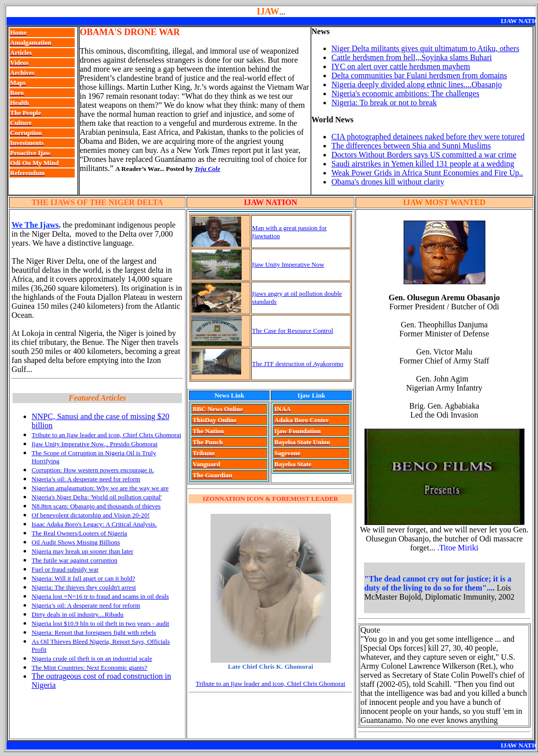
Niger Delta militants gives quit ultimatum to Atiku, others (425, 48)
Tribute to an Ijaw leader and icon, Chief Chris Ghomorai (106, 435)
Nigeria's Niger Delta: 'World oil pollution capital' (97, 497)
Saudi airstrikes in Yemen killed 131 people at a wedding (423, 164)
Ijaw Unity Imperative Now (288, 264)
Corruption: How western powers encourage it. (93, 470)
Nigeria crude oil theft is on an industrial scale (92, 658)
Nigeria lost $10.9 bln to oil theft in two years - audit (100, 623)
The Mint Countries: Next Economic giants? (89, 668)
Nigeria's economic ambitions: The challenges (405, 93)
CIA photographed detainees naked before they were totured (428, 137)
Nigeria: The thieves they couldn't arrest (84, 587)
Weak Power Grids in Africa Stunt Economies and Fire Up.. (427, 173)
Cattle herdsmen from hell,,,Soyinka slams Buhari (412, 57)
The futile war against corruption (74, 560)
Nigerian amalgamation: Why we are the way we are (100, 488)
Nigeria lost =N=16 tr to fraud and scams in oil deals (100, 596)
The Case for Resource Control (293, 331)
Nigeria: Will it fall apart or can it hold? (83, 578)
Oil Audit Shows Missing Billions (76, 542)
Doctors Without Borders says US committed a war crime (424, 155)
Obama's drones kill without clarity (388, 182)
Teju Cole (207, 169)
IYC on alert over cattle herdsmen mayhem (401, 66)
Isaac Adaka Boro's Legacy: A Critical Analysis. (94, 524)
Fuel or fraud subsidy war (65, 569)
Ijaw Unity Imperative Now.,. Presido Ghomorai (95, 444)
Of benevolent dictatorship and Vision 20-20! (91, 515)
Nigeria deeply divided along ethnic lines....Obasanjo (417, 84)
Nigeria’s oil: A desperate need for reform (86, 479)
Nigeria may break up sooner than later (82, 551)
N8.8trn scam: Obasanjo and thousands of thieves (96, 506)
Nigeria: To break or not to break (384, 103)
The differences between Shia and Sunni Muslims (411, 146)
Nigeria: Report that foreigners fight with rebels (94, 632)
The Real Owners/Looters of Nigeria (79, 533)
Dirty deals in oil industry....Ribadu (77, 614)
